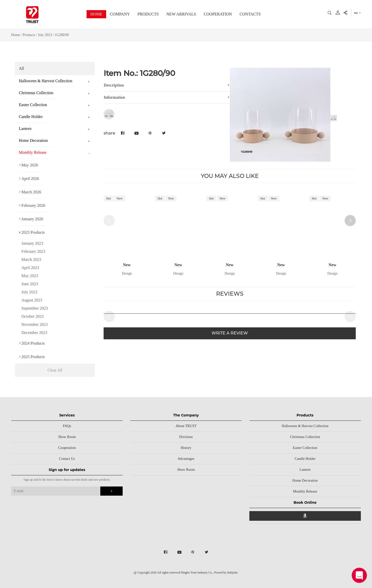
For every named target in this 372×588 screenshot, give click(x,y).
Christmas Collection (305, 437)
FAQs (67, 426)
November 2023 (35, 324)
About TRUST (186, 426)
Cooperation (67, 448)
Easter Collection (305, 448)
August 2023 (32, 300)
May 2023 (30, 276)
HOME (96, 14)
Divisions (186, 437)
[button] (350, 221)
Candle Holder (305, 459)
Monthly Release (305, 491)
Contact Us (67, 459)
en (357, 13)
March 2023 (31, 259)
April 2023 (30, 268)
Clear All (55, 370)
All (21, 68)
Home (15, 35)
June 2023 (30, 284)
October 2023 (33, 316)
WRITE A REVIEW (230, 333)
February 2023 (33, 251)
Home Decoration (305, 481)
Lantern (305, 470)
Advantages (186, 459)
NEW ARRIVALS (181, 14)
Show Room (67, 437)
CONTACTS (250, 14)
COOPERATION (218, 14)
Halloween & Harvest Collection (305, 426)
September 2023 (35, 308)
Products (29, 35)
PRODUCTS (148, 14)
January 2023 (32, 243)
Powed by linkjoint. (226, 573)
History (186, 448)
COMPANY (120, 14)
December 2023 (34, 333)
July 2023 (45, 35)
